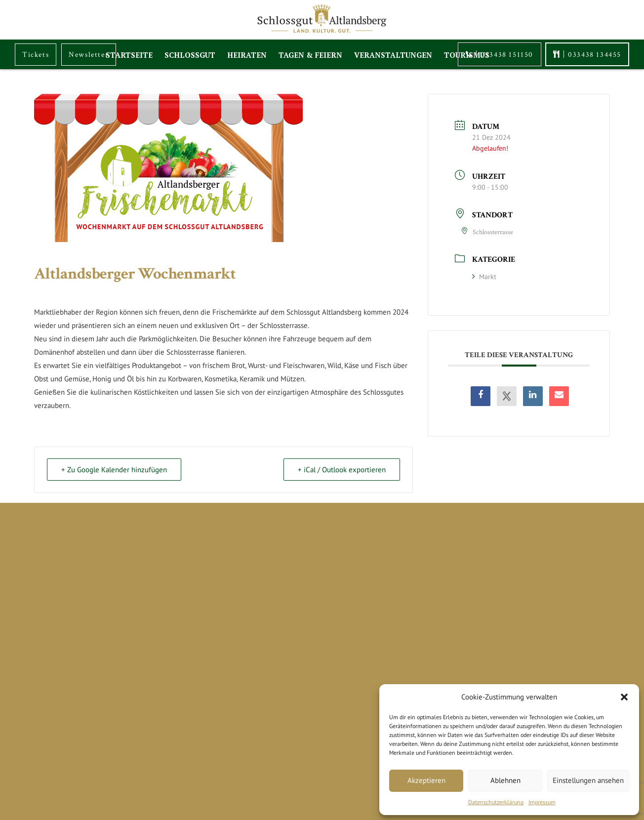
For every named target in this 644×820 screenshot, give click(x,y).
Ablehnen (505, 780)
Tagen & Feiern (310, 53)
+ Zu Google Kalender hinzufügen (114, 470)
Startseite (129, 53)
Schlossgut (190, 53)
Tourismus (467, 53)
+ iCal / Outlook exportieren (342, 470)
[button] (624, 697)
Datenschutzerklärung (496, 802)
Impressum (542, 802)
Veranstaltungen (393, 53)
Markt (484, 277)
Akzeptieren (426, 780)
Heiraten (247, 53)
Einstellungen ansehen (588, 780)
